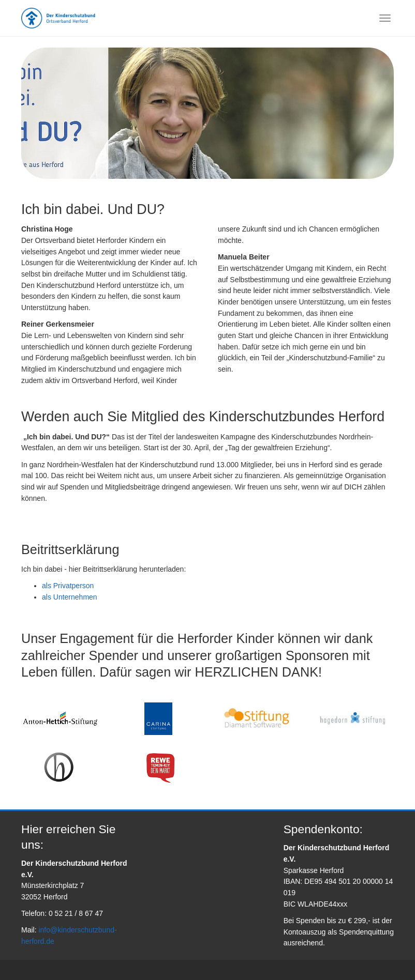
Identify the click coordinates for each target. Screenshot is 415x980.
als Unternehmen (70, 597)
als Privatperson (68, 586)
